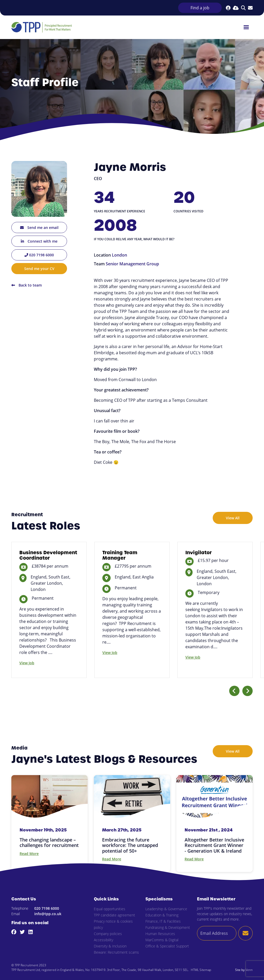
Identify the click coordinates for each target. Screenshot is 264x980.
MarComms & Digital (162, 940)
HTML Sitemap (201, 970)
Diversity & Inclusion (110, 946)
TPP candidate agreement (114, 915)
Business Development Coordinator (48, 555)
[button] (234, 691)
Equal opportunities (110, 909)
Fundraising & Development (168, 927)
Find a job (200, 8)
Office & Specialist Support (167, 946)
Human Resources (160, 934)
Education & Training (162, 915)
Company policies (108, 934)
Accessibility (104, 940)
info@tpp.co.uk (48, 914)
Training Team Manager (120, 555)
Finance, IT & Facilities (163, 921)
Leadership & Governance (166, 909)
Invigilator (199, 553)
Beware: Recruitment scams (116, 952)
